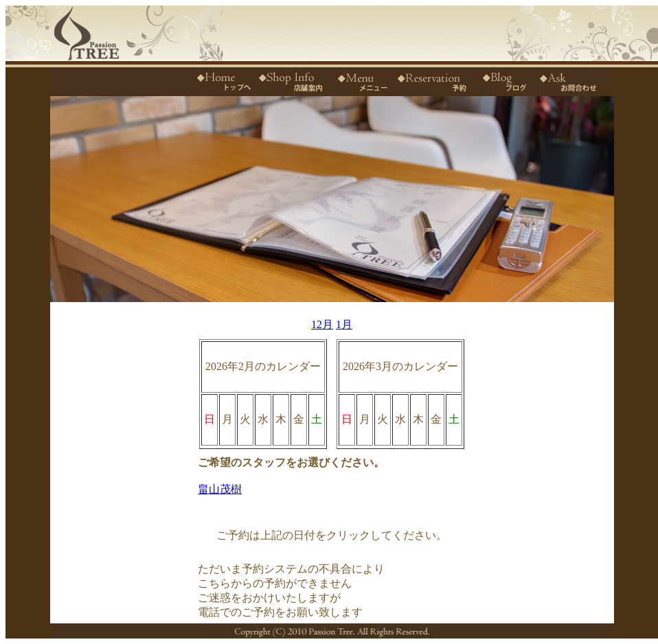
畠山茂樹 (220, 489)
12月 (322, 324)
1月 (344, 324)
